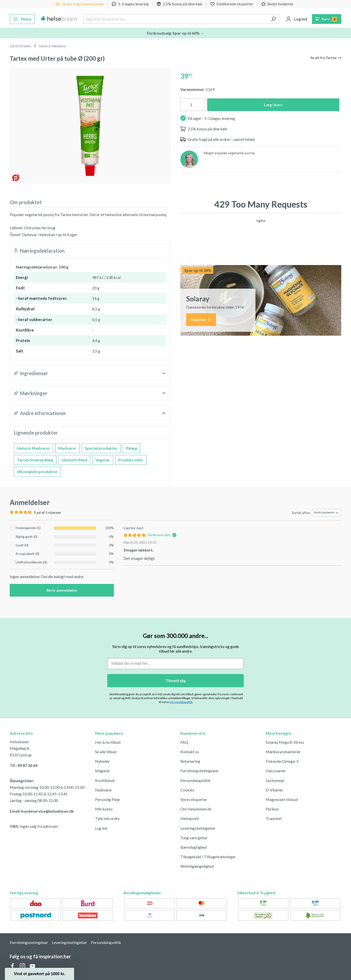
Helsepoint (190, 818)
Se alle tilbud (106, 752)
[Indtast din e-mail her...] (175, 664)
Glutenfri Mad (74, 460)
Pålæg (131, 448)
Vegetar (103, 460)
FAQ (184, 742)
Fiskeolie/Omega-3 (282, 761)
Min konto (104, 809)
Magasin (102, 771)
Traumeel (274, 818)
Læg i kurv (273, 105)
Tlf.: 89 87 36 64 (24, 765)
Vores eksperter (194, 799)
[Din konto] (297, 19)
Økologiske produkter (37, 471)
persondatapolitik (181, 702)
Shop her (201, 320)
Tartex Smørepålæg (35, 460)
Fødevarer (104, 790)
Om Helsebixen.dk (196, 809)
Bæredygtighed (194, 847)
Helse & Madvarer (34, 448)
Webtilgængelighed (197, 866)
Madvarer (67, 448)
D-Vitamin (274, 790)
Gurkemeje (275, 780)
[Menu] (22, 19)
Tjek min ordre (107, 818)
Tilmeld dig (175, 680)
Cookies (187, 790)
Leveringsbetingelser (198, 828)
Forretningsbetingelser (200, 771)
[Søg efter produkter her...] (175, 19)
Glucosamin (276, 771)
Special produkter (101, 448)
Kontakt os (190, 752)
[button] (39, 974)
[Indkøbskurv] (327, 19)
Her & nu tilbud (108, 742)
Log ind (101, 828)
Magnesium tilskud (282, 799)
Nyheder (102, 761)
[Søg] (273, 19)
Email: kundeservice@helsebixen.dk (42, 811)
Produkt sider (131, 460)
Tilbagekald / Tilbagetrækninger (208, 857)
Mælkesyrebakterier (283, 752)
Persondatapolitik (195, 780)
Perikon (272, 809)
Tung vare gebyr (194, 838)
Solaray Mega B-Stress (285, 742)
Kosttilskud (105, 780)
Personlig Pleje (107, 799)
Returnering (190, 761)
